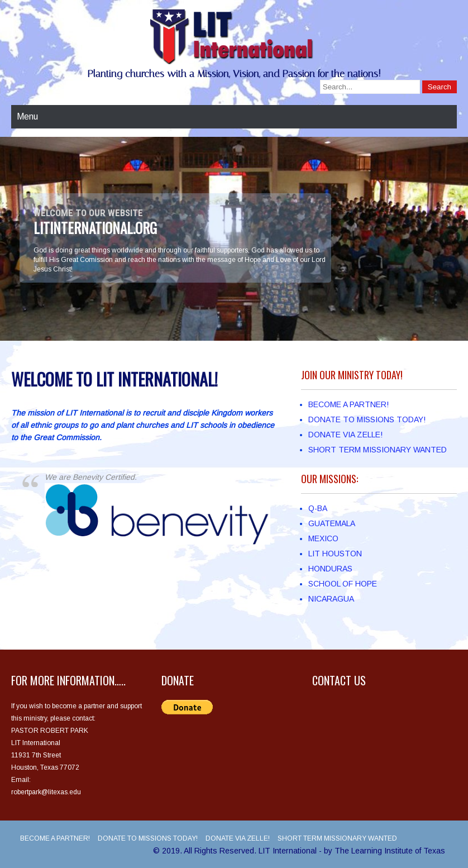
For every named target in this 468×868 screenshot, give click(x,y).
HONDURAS (330, 569)
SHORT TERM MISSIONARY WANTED (378, 450)
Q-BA (318, 508)
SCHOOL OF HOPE (343, 584)
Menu (27, 116)
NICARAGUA (331, 599)
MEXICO (323, 538)
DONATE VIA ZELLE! (345, 435)
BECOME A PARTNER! (348, 404)
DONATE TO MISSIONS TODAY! (367, 419)
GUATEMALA (332, 523)
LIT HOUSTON (335, 554)
